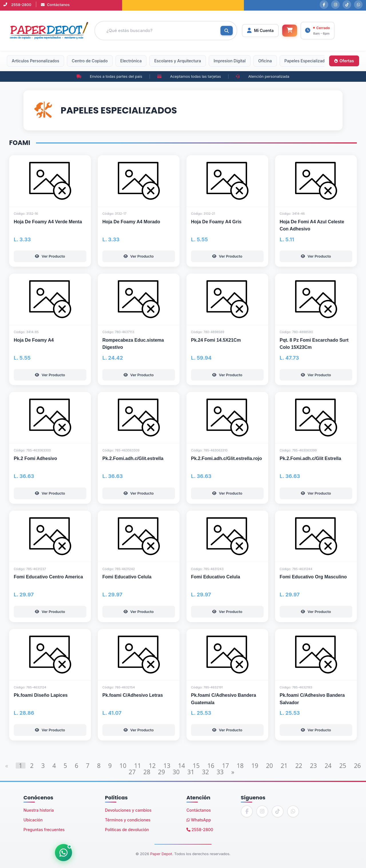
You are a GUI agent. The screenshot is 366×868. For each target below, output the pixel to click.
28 (147, 772)
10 (123, 766)
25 (343, 766)
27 (132, 772)
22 (299, 766)
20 (269, 766)
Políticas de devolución (127, 830)
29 (162, 772)
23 (313, 766)
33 (220, 772)
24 (328, 766)
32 (205, 772)
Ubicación (33, 820)
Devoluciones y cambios (128, 810)
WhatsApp (199, 820)
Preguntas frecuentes (44, 830)
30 (176, 772)
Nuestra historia (39, 810)
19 (255, 766)
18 (240, 766)
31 (191, 772)
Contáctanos (55, 5)
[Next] (233, 772)
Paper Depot (161, 854)
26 (357, 766)
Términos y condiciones (128, 820)
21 (284, 766)
